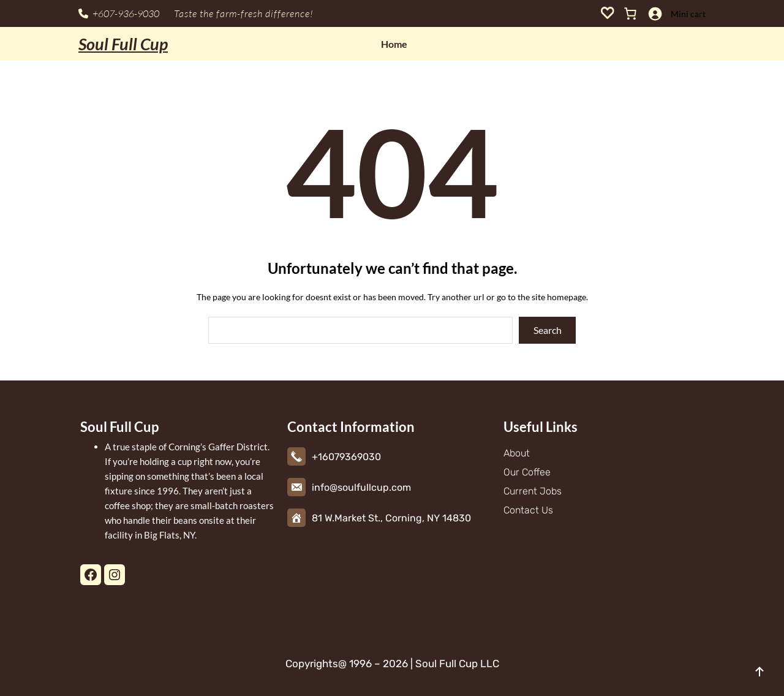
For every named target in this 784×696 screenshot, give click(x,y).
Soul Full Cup (123, 44)
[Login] (655, 13)
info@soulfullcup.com (361, 487)
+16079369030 (346, 457)
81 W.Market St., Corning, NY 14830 (391, 518)
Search (548, 330)
